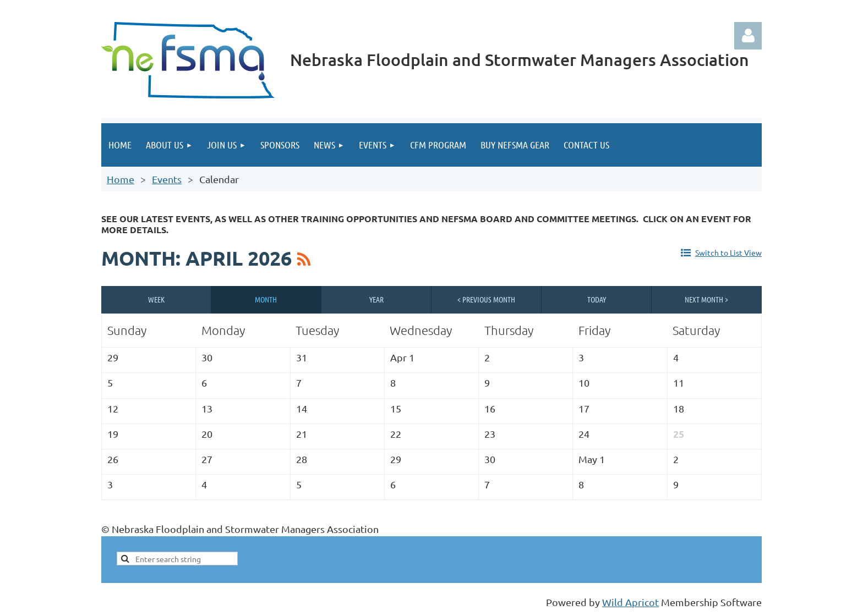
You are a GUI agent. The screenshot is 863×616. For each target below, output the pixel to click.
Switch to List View (728, 252)
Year (376, 299)
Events (167, 179)
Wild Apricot (630, 602)
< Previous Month (486, 299)
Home (121, 179)
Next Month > (706, 299)
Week (156, 299)
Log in (748, 36)
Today (597, 299)
